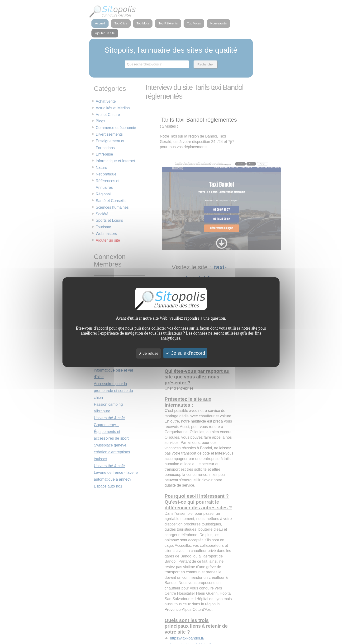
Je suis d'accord (185, 353)
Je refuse (149, 353)
